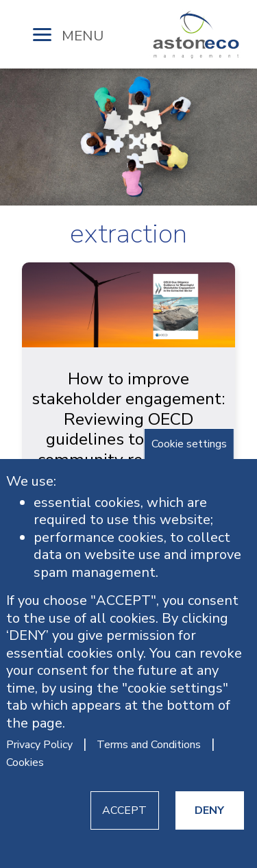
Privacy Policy (39, 745)
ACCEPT (124, 810)
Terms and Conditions (149, 745)
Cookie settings (189, 444)
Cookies (25, 762)
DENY (209, 810)
